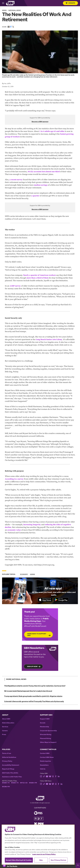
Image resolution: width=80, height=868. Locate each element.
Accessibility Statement (11, 765)
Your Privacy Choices (58, 860)
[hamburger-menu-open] (4, 3)
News (4, 10)
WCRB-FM (6, 787)
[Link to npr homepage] (39, 819)
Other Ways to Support (48, 743)
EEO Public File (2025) (10, 773)
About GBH (6, 719)
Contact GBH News (47, 758)
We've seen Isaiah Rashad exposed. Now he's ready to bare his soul (28, 691)
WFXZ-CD (24, 783)
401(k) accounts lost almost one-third (44, 172)
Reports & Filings (8, 769)
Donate (70, 3)
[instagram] (41, 776)
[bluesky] (50, 776)
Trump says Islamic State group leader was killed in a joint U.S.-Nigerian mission (33, 696)
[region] (38, 845)
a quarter (35, 196)
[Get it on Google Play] (62, 600)
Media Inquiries (45, 761)
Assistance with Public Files (12, 777)
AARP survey (15, 286)
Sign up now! (32, 667)
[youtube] (47, 776)
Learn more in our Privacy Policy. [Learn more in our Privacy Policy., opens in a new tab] (44, 854)
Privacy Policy (7, 761)
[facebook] (56, 776)
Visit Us (43, 769)
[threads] (53, 776)
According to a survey (14, 479)
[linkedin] (59, 776)
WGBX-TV (15, 783)
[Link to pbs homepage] (38, 813)
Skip (41, 860)
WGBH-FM (33, 783)
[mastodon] (53, 784)
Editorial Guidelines (9, 758)
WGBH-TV (6, 783)
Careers (5, 731)
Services (5, 727)
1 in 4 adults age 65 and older (52, 131)
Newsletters (44, 765)
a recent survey (16, 180)
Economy (24, 574)
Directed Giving (46, 735)
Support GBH (45, 719)
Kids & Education (8, 723)
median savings (41, 185)
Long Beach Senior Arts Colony (49, 339)
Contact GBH (45, 754)
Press (4, 735)
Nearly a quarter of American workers (39, 275)
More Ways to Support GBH (37, 635)
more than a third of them (37, 278)
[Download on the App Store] (45, 600)
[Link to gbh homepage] (10, 3)
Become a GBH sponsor (40, 122)
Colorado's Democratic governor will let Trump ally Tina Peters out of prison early (34, 702)
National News (15, 10)
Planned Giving (45, 739)
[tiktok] (44, 776)
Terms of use (7, 754)
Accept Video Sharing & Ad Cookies (19, 860)
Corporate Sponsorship (48, 731)
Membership (44, 727)
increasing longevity (32, 525)
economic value (14, 530)
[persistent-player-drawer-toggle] (78, 865)
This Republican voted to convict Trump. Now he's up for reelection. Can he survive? (35, 686)
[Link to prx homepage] (39, 824)
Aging (32, 574)
